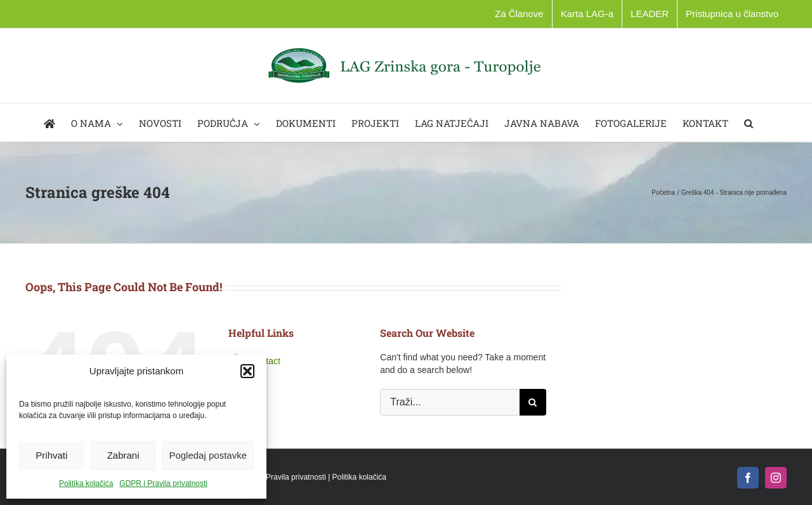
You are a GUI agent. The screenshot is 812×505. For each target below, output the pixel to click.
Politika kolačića (86, 483)
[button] (247, 371)
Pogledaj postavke (208, 455)
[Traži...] (449, 402)
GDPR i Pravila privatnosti (163, 483)
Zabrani (123, 455)
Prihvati (51, 455)
